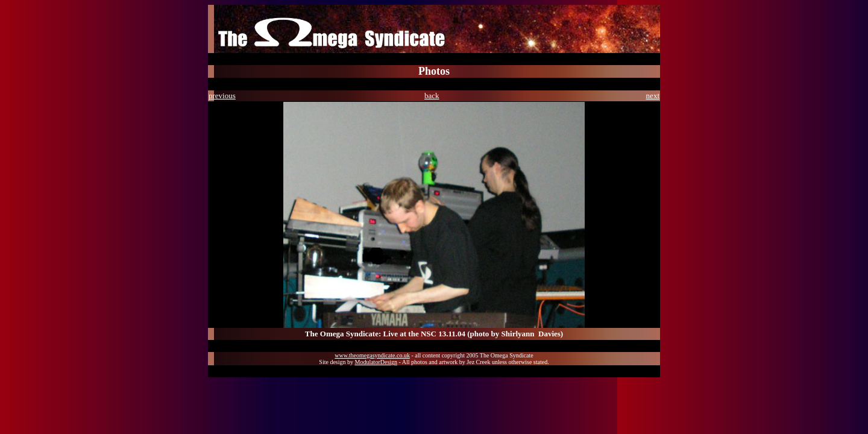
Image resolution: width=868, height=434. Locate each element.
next (653, 96)
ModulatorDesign (376, 362)
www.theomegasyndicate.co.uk (372, 355)
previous (222, 96)
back (432, 96)
